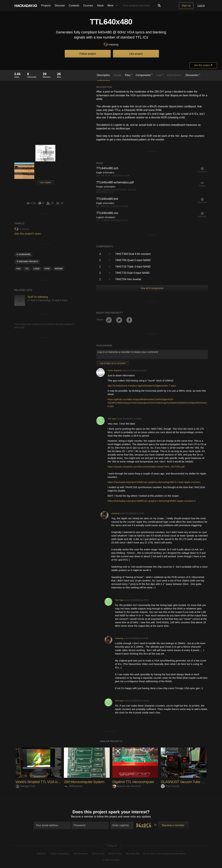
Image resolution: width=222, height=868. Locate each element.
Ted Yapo (112, 419)
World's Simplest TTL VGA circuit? (40, 782)
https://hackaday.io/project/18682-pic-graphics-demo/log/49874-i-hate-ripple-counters (154, 482)
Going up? (111, 846)
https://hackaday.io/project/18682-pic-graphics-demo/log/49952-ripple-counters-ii (151, 501)
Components (144, 75)
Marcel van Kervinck (127, 786)
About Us (41, 854)
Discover (60, 6)
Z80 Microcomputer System (84, 782)
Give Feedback (80, 854)
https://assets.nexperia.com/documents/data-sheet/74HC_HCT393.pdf (146, 467)
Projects (46, 6)
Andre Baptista (114, 370)
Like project (136, 54)
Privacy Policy (115, 854)
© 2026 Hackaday (111, 860)
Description (103, 75)
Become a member (82, 817)
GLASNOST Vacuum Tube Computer (188, 782)
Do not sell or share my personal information (164, 854)
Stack (100, 6)
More (113, 6)
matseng (111, 45)
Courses (88, 6)
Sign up (186, 6)
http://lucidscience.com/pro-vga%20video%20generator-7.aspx (142, 386)
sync (47, 269)
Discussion (193, 75)
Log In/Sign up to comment (112, 363)
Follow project (88, 54)
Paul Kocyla (170, 786)
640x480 (59, 269)
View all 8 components (152, 288)
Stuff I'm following (38, 297)
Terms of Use (98, 854)
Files (129, 75)
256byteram (73, 786)
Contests (74, 6)
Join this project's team (28, 234)
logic (37, 269)
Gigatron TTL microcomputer (133, 782)
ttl (27, 269)
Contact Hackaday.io (60, 854)
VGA (18, 269)
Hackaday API (132, 854)
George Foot (25, 786)
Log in (201, 6)
